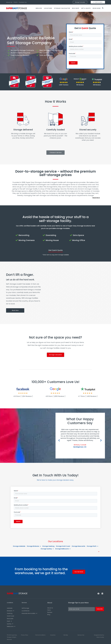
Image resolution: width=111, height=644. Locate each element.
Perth (9, 621)
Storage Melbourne (63, 549)
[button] (55, 198)
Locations (48, 8)
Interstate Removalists (29, 613)
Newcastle (10, 619)
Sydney (10, 624)
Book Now (97, 8)
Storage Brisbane (34, 546)
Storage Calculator (62, 8)
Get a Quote (86, 8)
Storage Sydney (47, 549)
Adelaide (10, 608)
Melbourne (11, 626)
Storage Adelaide (19, 546)
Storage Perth (92, 546)
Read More (96, 198)
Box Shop (76, 8)
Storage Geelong (48, 546)
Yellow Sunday (100, 637)
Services (39, 8)
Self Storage (25, 608)
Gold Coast (11, 616)
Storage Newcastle (78, 546)
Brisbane (10, 611)
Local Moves (26, 611)
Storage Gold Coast (63, 546)
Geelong (10, 613)
